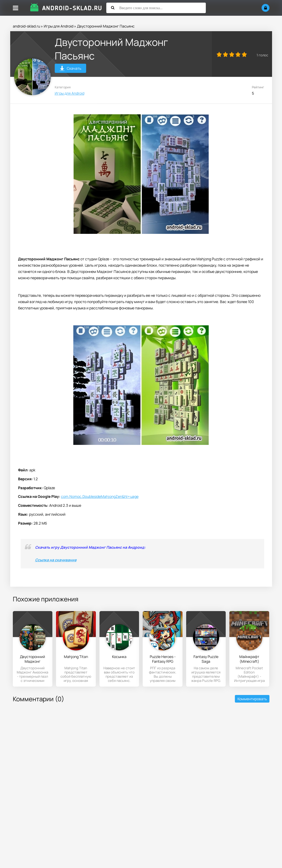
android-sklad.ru (26, 26)
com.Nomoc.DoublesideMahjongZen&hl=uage (100, 496)
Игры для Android (59, 26)
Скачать (70, 69)
